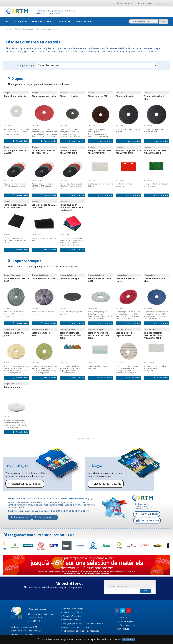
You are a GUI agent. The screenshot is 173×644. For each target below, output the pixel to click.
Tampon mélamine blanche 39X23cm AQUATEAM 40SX (154, 335)
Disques (17, 79)
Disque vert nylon (69, 96)
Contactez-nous (83, 22)
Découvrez (43, 22)
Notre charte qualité (125, 621)
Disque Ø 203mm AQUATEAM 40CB (69, 152)
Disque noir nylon (125, 96)
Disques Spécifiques (26, 261)
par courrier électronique (41, 614)
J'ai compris (129, 639)
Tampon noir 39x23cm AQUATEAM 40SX (15, 206)
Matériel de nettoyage (72, 608)
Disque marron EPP (98, 96)
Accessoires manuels (71, 620)
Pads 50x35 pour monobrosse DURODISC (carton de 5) (72, 207)
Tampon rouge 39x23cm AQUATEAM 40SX (128, 152)
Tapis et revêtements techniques (77, 627)
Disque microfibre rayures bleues (125, 334)
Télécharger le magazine (106, 484)
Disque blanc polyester (15, 96)
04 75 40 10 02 (125, 3)
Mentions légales (123, 629)
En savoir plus (20, 517)
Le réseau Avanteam (125, 625)
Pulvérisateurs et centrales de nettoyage (80, 631)
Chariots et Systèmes (72, 612)
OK (146, 591)
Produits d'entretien (71, 616)
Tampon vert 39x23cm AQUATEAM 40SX (156, 152)
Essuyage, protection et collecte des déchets (82, 623)
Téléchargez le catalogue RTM (22, 627)
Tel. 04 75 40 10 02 (36, 617)
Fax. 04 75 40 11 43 (37, 621)
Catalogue (20, 22)
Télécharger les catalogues (25, 484)
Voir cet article (20, 141)
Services (64, 22)
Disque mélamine (13, 387)
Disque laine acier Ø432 (44, 278)
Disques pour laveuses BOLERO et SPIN (43, 152)
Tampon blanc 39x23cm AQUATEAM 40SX (100, 152)
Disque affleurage (69, 278)
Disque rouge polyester (44, 96)
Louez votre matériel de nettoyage (24, 631)
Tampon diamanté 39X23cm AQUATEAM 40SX (70, 335)
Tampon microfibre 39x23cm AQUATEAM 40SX (98, 335)
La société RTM (123, 618)
